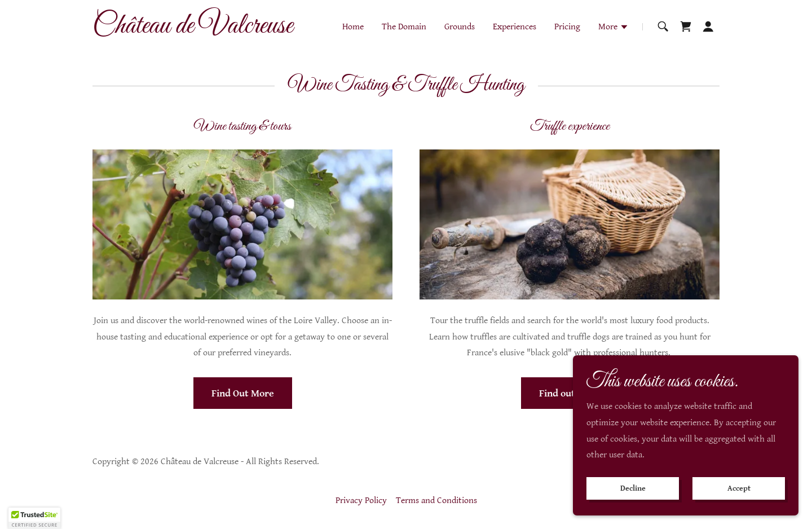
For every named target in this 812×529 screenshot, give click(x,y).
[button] (614, 28)
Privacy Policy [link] (361, 501)
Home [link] (353, 27)
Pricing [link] (567, 27)
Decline (633, 488)
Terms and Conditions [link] (436, 501)
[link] (202, 30)
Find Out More (243, 393)
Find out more (570, 393)
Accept (739, 488)
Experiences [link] (515, 27)
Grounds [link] (460, 27)
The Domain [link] (404, 27)
